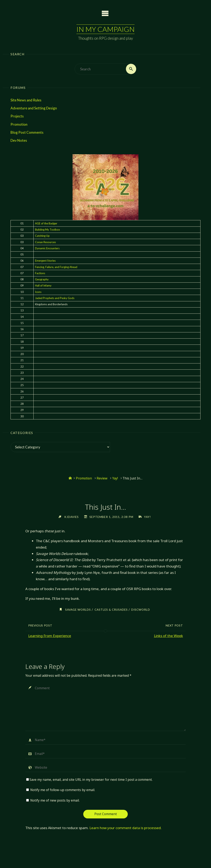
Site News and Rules (26, 100)
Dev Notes (19, 140)
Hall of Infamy (43, 286)
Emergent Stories (45, 261)
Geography (42, 279)
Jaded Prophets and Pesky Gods (55, 298)
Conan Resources (45, 242)
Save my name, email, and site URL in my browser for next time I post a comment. (89, 780)
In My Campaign (105, 29)
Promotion (19, 124)
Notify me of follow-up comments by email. (63, 790)
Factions (40, 273)
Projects (17, 116)
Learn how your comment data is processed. (125, 828)
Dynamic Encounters (47, 248)
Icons (38, 292)
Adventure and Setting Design (34, 108)
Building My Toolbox (47, 230)
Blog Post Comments (27, 132)
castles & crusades (111, 610)
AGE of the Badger (46, 223)
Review (102, 479)
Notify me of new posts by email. (55, 800)
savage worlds (77, 610)
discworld (141, 610)
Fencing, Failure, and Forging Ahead (56, 267)
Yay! (115, 479)
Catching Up (42, 236)
